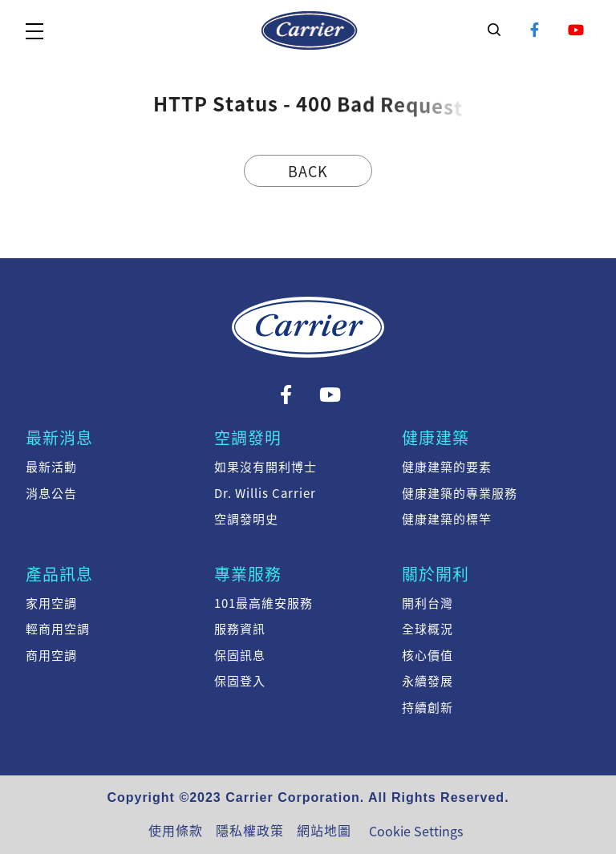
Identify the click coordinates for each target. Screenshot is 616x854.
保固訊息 (240, 655)
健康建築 (436, 437)
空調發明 (248, 437)
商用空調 (51, 655)
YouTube (576, 30)
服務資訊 (240, 629)
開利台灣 (428, 603)
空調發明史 (246, 519)
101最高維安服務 (263, 603)
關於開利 (436, 574)
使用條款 (176, 830)
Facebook (535, 30)
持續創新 (428, 707)
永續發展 (428, 681)
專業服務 (248, 574)
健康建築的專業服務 (460, 493)
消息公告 (51, 493)
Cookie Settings (416, 831)
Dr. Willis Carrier (265, 493)
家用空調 (51, 603)
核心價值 (428, 655)
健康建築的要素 (447, 467)
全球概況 (428, 629)
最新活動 (51, 467)
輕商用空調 (58, 629)
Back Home (308, 174)
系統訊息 (310, 30)
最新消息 (59, 437)
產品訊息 (59, 574)
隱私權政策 (250, 830)
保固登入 (240, 681)
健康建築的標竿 (447, 519)
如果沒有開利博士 (265, 467)
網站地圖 (324, 830)
